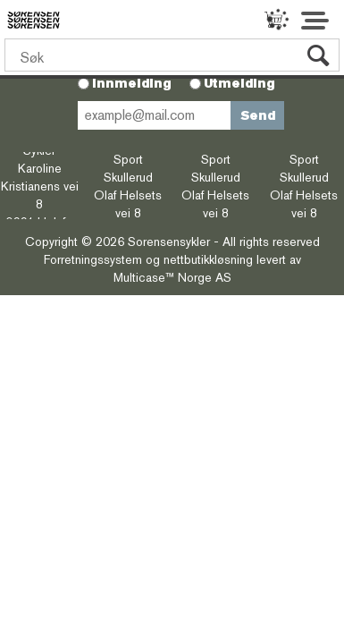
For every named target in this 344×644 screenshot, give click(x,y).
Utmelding (239, 83)
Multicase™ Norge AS (172, 277)
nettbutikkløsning (208, 259)
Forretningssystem (93, 259)
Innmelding (132, 83)
